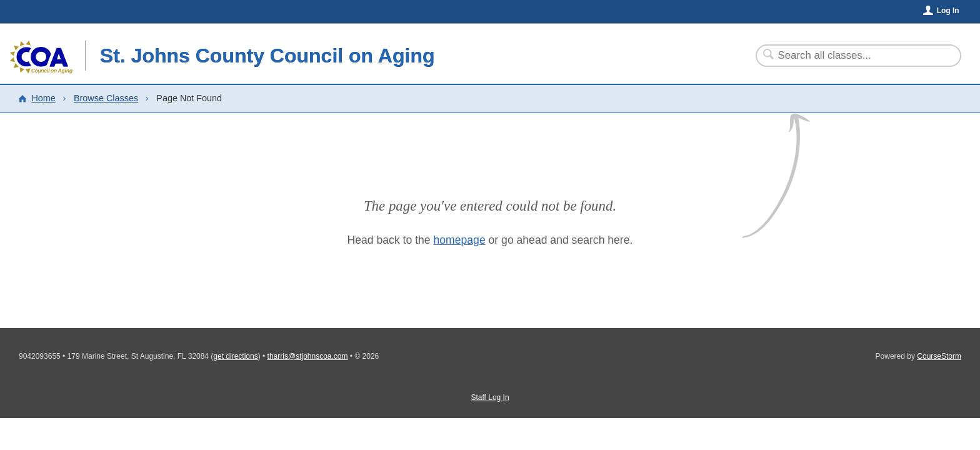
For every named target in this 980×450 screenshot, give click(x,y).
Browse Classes (106, 98)
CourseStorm (939, 356)
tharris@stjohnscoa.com (308, 356)
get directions (235, 356)
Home (43, 98)
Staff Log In (490, 397)
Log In (948, 11)
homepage (460, 240)
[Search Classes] (851, 56)
